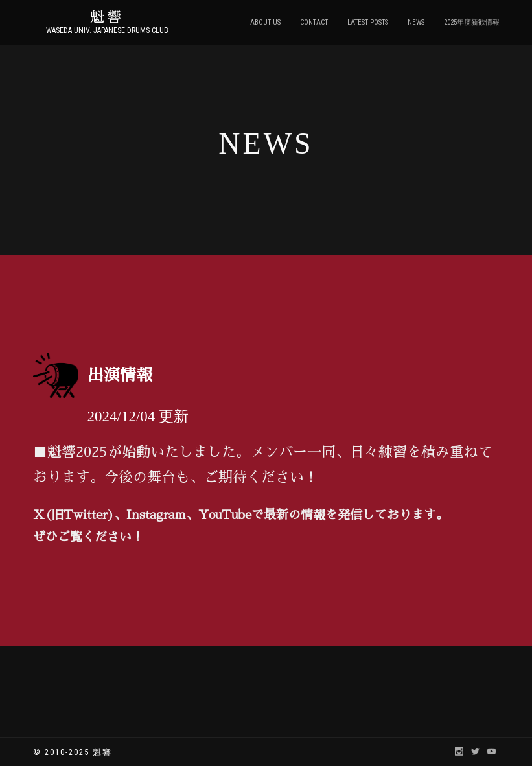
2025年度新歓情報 (472, 22)
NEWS (416, 22)
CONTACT (314, 22)
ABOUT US (265, 22)
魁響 (107, 17)
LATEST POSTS (368, 22)
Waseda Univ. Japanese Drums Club (107, 30)
